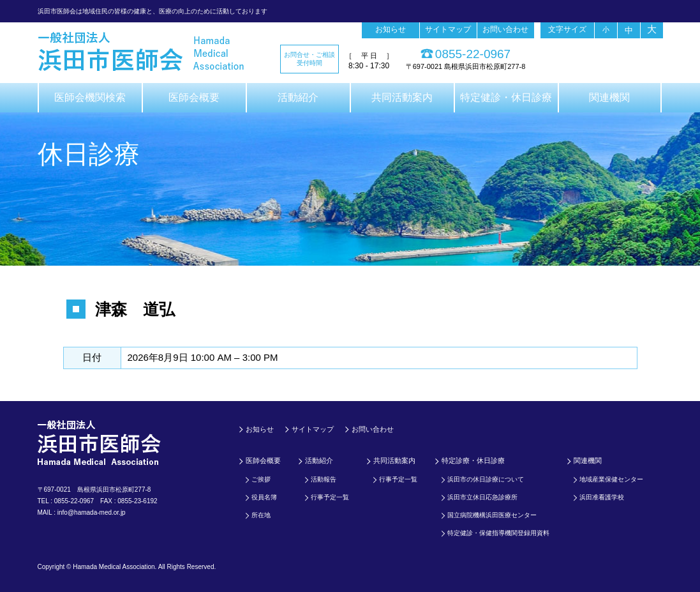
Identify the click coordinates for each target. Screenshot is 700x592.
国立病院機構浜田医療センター (492, 515)
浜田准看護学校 (602, 497)
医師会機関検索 (90, 97)
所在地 (261, 515)
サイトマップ (448, 29)
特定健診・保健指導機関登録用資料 (498, 533)
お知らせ (391, 29)
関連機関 (609, 97)
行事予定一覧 (330, 497)
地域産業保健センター (611, 479)
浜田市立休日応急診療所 (482, 497)
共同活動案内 (402, 97)
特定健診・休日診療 (506, 97)
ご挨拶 (261, 479)
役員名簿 (264, 497)
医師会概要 (194, 97)
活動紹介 (298, 97)
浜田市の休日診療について (486, 479)
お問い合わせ (505, 29)
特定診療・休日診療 (473, 460)
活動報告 (324, 479)
